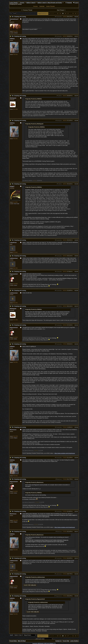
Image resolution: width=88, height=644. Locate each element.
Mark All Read (22, 641)
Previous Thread (27, 10)
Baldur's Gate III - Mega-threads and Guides (50, 3)
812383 (77, 574)
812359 (77, 427)
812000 (77, 240)
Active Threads (50, 6)
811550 (77, 17)
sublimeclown (58, 574)
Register (69, 3)
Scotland (16, 33)
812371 (77, 532)
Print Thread (13, 13)
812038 (77, 290)
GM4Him (59, 96)
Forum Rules (13, 641)
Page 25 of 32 (43, 14)
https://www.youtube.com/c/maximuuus (65, 453)
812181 (77, 325)
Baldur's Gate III (31, 3)
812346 (77, 344)
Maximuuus (59, 479)
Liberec (15, 285)
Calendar (42, 6)
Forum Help (66, 641)
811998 (77, 184)
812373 (77, 558)
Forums (22, 3)
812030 (77, 272)
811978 (77, 96)
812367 (77, 511)
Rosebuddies (58, 17)
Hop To (12, 635)
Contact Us (59, 641)
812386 (77, 596)
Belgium (16, 438)
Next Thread (61, 10)
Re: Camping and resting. (19, 17)
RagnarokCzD (58, 596)
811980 (77, 121)
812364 (77, 479)
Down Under (17, 204)
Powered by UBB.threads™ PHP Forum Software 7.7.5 (44, 643)
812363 (77, 458)
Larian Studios (14, 3)
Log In (76, 3)
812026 (77, 256)
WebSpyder (59, 121)
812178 (77, 306)
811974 (77, 36)
